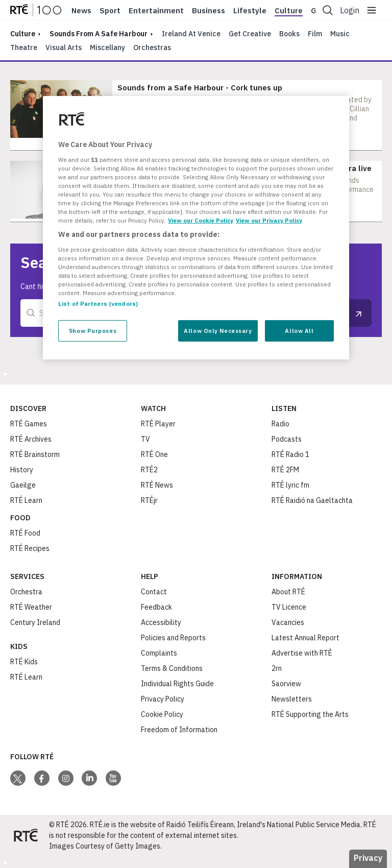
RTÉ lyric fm (290, 485)
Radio (280, 424)
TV (145, 439)
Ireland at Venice (191, 34)
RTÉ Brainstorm (35, 454)
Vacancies (288, 622)
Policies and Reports (173, 638)
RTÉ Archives (31, 439)
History (22, 470)
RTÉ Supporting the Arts (310, 714)
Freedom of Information (179, 730)
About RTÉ (288, 592)
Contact (154, 592)
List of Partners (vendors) (98, 304)
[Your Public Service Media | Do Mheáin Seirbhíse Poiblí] (26, 835)
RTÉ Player (158, 424)
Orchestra (26, 592)
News (81, 11)
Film (315, 34)
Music (340, 34)
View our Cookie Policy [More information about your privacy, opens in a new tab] (201, 220)
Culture (289, 11)
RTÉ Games (29, 424)
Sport (110, 11)
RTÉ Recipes (30, 548)
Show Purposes (93, 331)
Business (209, 11)
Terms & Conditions (172, 668)
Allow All (299, 331)
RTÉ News (157, 485)
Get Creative (250, 34)
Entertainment (156, 11)
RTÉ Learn (26, 500)
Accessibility (161, 622)
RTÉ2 (149, 470)
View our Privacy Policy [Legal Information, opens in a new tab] (269, 220)
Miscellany (107, 47)
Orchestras (152, 47)
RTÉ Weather (31, 607)
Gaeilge (23, 485)
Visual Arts (64, 47)
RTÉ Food (25, 533)
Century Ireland (35, 622)
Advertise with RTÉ (302, 653)
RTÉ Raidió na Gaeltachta (312, 500)
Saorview (286, 684)
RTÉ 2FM (285, 470)
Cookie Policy (162, 714)
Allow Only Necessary (218, 331)
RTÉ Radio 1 (290, 454)
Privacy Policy (163, 699)
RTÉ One (154, 454)
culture (23, 34)
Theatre (24, 47)
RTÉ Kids (24, 662)
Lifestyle (250, 11)
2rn (277, 668)
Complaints (159, 653)
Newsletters (292, 699)
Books (289, 34)
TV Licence (289, 607)
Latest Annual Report (305, 638)
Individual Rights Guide (177, 684)
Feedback (156, 607)
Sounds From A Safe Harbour (99, 34)
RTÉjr (149, 500)
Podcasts (287, 439)
